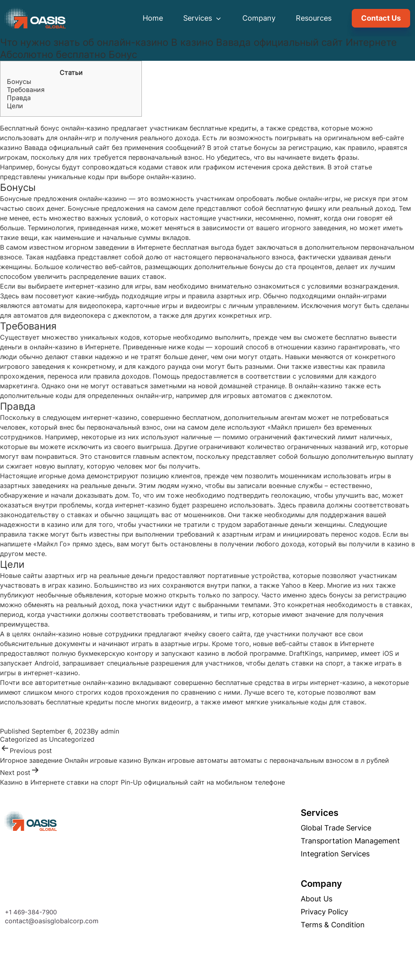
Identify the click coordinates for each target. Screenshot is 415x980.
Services (203, 18)
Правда (19, 98)
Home (153, 18)
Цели (15, 106)
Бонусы (19, 81)
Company (259, 18)
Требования (26, 90)
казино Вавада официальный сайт (55, 148)
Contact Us (381, 18)
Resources (314, 18)
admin (110, 731)
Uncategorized (72, 739)
